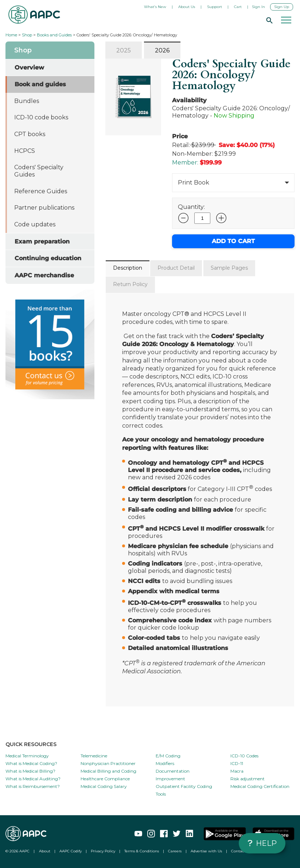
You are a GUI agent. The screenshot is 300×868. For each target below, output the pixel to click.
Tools (161, 794)
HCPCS (25, 151)
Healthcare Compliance (105, 779)
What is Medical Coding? (31, 763)
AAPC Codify (71, 851)
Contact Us (241, 851)
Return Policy (130, 284)
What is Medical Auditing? (33, 779)
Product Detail (176, 268)
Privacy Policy (103, 851)
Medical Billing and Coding (108, 771)
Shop (27, 35)
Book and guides (40, 84)
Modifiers (165, 763)
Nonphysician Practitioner (108, 763)
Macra (237, 771)
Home (11, 35)
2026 (162, 50)
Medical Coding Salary (104, 786)
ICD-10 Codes (244, 756)
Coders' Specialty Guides (39, 171)
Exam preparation (42, 241)
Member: (185, 162)
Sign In (258, 7)
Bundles (27, 101)
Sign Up (282, 7)
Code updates (35, 224)
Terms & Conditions (142, 851)
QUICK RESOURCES (31, 744)
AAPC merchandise (44, 275)
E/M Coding (168, 756)
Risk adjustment (248, 779)
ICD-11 (237, 763)
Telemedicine (94, 756)
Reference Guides (41, 191)
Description (128, 268)
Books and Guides (54, 35)
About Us (187, 7)
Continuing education (48, 258)
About (45, 851)
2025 (124, 50)
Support (215, 7)
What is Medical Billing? (30, 771)
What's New (155, 7)
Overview (29, 68)
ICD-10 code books (41, 117)
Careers (175, 851)
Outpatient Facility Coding (184, 786)
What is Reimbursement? (33, 786)
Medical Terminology (27, 756)
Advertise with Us (206, 851)
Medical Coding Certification (260, 786)
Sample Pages (229, 268)
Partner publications (44, 208)
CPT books (30, 134)
